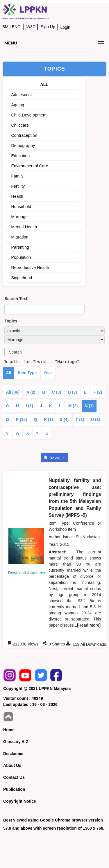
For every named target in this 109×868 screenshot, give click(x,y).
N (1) (89, 406)
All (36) (13, 392)
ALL (44, 85)
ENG (16, 27)
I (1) (30, 406)
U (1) (95, 419)
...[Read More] (87, 625)
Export (53, 458)
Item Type (27, 373)
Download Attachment (28, 573)
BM (5, 27)
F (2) (98, 392)
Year (48, 373)
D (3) (73, 392)
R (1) (48, 419)
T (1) (80, 419)
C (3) (57, 392)
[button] (15, 352)
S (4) (64, 419)
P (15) (22, 419)
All (8, 373)
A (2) (31, 392)
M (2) (73, 406)
